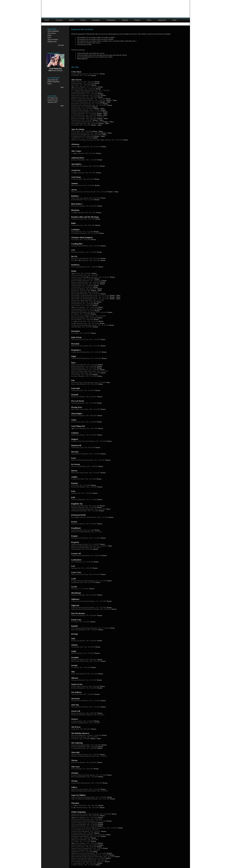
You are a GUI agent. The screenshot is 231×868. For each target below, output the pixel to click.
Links (174, 20)
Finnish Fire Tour (53, 100)
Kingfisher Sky (52, 42)
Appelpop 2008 (52, 102)
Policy (149, 20)
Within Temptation (53, 31)
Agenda (125, 20)
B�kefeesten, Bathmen (55, 70)
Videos (115, 100)
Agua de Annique (53, 39)
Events (83, 20)
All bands (61, 45)
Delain (50, 35)
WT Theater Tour (53, 98)
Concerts (59, 20)
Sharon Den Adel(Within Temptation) (53, 81)
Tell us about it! (82, 59)
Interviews (96, 20)
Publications (111, 20)
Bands (71, 20)
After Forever (52, 33)
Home (47, 20)
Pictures (102, 74)
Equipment (162, 20)
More (62, 87)
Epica (49, 37)
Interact (137, 20)
